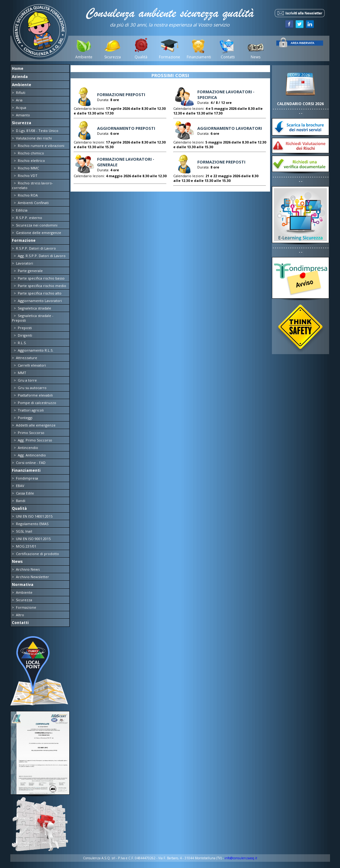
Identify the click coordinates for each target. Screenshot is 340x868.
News (256, 57)
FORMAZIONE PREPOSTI (121, 95)
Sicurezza (113, 57)
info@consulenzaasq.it (241, 858)
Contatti (227, 57)
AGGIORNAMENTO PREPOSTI (126, 128)
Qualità (141, 57)
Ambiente (84, 57)
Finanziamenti (198, 57)
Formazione (170, 57)
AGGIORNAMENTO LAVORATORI (230, 128)
